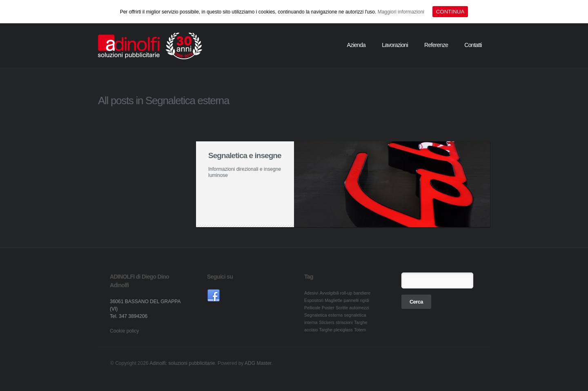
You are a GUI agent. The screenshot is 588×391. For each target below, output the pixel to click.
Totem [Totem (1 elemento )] (360, 330)
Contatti (473, 45)
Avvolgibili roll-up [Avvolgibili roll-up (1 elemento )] (336, 293)
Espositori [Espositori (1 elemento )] (314, 300)
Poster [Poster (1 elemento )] (328, 308)
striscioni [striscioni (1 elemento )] (344, 322)
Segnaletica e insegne (245, 155)
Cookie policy (124, 331)
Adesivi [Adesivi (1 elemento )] (311, 293)
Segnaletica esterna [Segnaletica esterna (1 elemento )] (323, 315)
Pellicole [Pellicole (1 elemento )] (312, 308)
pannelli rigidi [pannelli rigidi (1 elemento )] (356, 300)
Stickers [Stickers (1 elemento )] (327, 322)
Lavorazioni (395, 45)
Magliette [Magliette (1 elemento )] (333, 300)
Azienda (356, 45)
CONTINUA (450, 12)
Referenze (436, 45)
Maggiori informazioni (401, 12)
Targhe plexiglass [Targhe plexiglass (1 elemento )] (336, 330)
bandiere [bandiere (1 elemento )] (362, 293)
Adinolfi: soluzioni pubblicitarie (182, 363)
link (214, 296)
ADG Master (258, 363)
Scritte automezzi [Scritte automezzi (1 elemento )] (352, 308)
